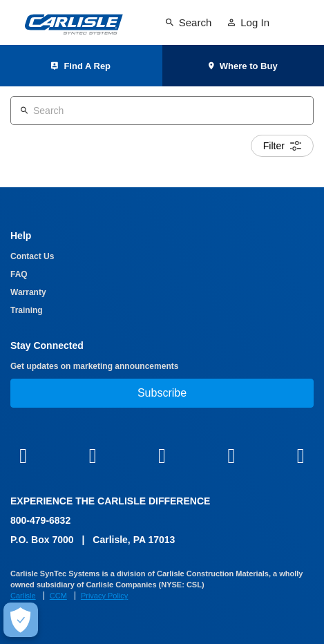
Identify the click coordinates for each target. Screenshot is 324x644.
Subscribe (162, 393)
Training (27, 310)
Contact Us (32, 256)
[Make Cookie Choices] (21, 620)
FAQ (19, 274)
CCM (58, 596)
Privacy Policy (104, 596)
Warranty (28, 292)
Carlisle (23, 596)
